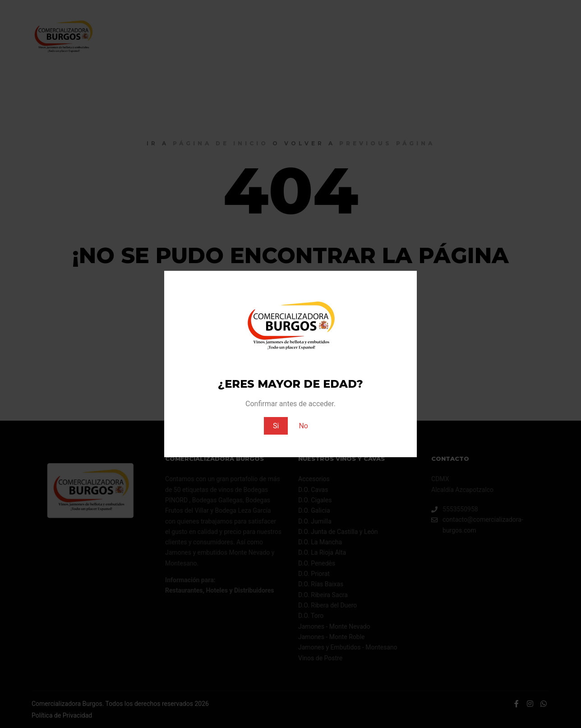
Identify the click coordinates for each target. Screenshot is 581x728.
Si (276, 426)
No (303, 426)
